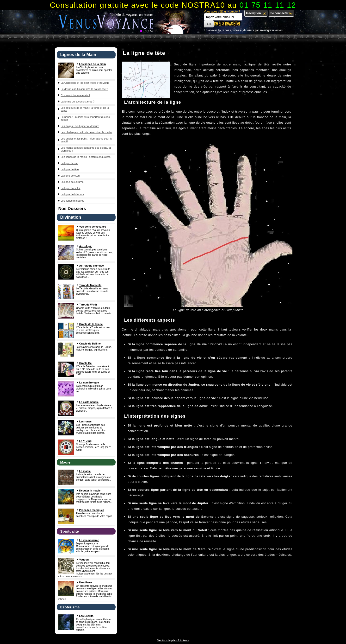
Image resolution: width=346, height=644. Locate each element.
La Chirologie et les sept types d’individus (85, 83)
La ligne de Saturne (72, 182)
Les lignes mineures (73, 201)
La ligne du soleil (71, 188)
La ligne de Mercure (72, 194)
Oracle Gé (86, 363)
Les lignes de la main (93, 64)
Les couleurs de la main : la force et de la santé (85, 109)
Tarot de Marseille (90, 285)
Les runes (86, 421)
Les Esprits (86, 616)
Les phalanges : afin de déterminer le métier (87, 132)
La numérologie (89, 383)
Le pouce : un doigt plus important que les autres (85, 118)
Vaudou (84, 560)
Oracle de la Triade (91, 324)
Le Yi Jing (85, 441)
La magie (85, 471)
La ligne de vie (69, 163)
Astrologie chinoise (92, 266)
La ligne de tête (70, 169)
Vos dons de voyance (93, 227)
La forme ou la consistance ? (78, 102)
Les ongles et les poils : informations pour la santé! (86, 140)
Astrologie (86, 246)
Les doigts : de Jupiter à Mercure (80, 126)
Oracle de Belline (90, 344)
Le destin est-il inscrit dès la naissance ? (84, 89)
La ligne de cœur (71, 176)
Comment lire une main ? (76, 95)
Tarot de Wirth (88, 305)
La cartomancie (89, 402)
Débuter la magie (90, 491)
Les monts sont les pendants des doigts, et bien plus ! (86, 149)
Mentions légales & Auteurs (173, 640)
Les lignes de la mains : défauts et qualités (86, 157)
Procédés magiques (92, 510)
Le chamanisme (89, 540)
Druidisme (86, 582)
